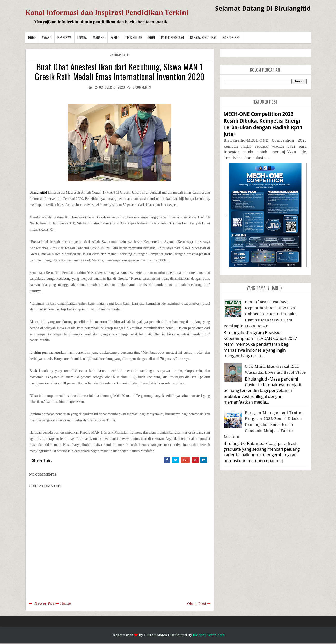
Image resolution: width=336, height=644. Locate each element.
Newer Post (45, 603)
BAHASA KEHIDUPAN (203, 37)
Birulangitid (38, 192)
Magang (99, 37)
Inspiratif (122, 55)
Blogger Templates (209, 635)
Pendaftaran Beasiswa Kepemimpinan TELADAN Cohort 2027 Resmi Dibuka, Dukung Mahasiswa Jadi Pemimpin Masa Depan (261, 314)
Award (47, 37)
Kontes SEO (231, 37)
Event (115, 37)
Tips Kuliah (134, 37)
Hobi (152, 37)
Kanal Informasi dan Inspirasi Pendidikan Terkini (107, 13)
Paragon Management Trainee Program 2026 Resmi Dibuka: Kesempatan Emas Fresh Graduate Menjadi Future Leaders (264, 425)
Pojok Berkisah (173, 37)
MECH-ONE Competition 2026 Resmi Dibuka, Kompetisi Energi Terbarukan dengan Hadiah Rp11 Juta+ (263, 124)
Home (32, 37)
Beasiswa (64, 37)
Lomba (82, 37)
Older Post (197, 604)
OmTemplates (155, 635)
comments (142, 87)
